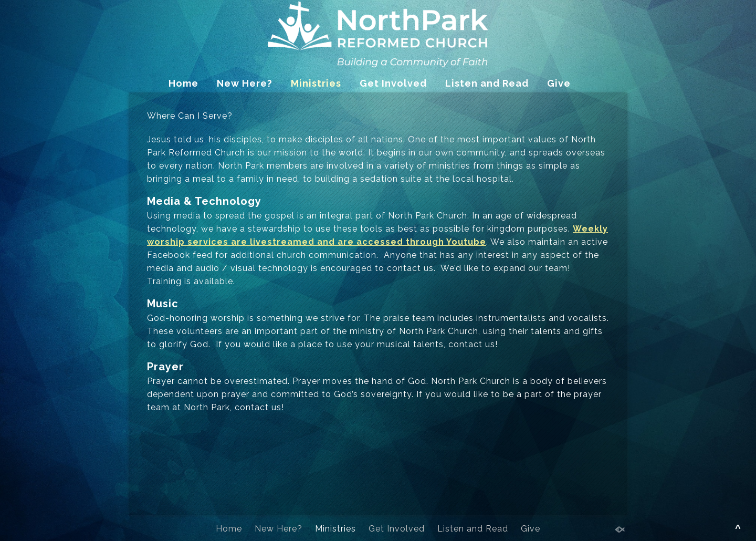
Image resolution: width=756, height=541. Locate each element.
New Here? (245, 83)
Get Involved (393, 83)
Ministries (316, 83)
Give (559, 83)
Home (183, 83)
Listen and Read (487, 83)
